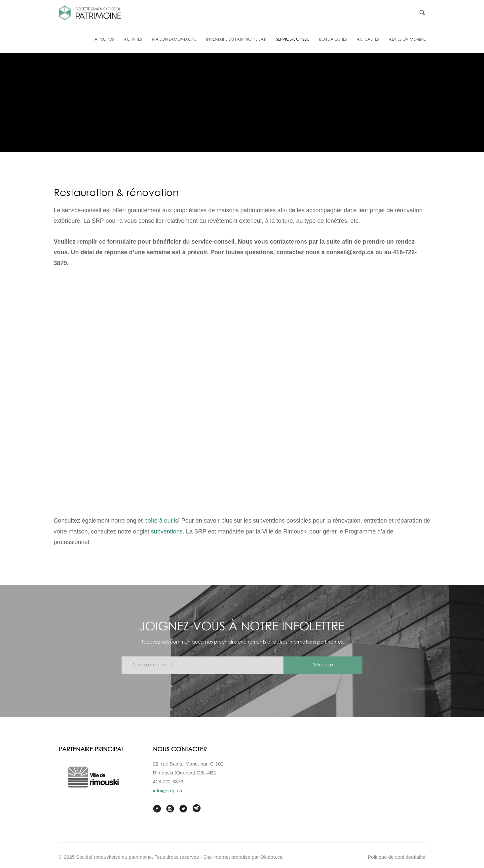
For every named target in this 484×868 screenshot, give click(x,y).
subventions (167, 532)
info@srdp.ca (168, 790)
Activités (133, 40)
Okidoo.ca (272, 857)
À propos (104, 40)
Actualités (368, 40)
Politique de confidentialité (396, 857)
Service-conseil (293, 40)
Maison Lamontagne (174, 40)
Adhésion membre (407, 40)
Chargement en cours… (242, 390)
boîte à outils (161, 521)
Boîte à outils (333, 40)
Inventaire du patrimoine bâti (236, 40)
